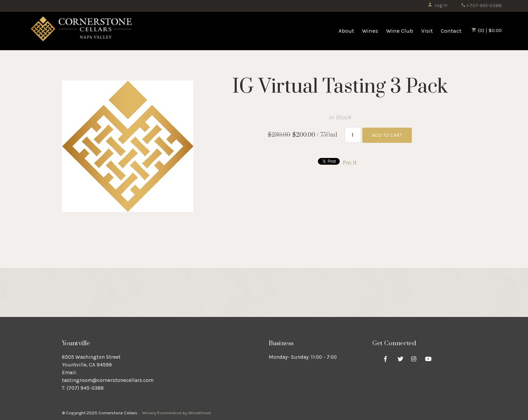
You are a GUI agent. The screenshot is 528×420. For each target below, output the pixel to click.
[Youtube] (428, 359)
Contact (451, 31)
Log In (438, 5)
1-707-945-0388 (481, 6)
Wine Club (400, 31)
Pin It (350, 163)
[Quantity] (353, 135)
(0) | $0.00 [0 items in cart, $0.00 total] (487, 30)
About (346, 31)
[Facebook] (386, 359)
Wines (370, 31)
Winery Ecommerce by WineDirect (177, 413)
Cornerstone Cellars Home (81, 31)
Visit (427, 31)
